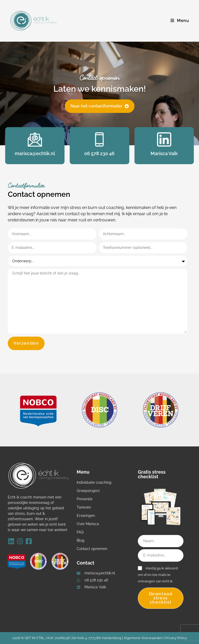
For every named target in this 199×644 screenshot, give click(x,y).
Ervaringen (86, 516)
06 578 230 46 (99, 153)
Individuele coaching (94, 482)
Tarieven (84, 507)
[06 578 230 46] (99, 139)
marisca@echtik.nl (35, 153)
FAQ (80, 532)
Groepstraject (88, 491)
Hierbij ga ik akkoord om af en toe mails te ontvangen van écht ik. (158, 575)
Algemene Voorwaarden (143, 638)
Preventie (85, 499)
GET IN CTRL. (35, 638)
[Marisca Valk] (164, 139)
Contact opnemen (92, 549)
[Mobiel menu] (180, 21)
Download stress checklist (161, 598)
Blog (81, 540)
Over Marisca (88, 524)
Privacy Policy (176, 638)
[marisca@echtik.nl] (35, 139)
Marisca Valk (164, 153)
